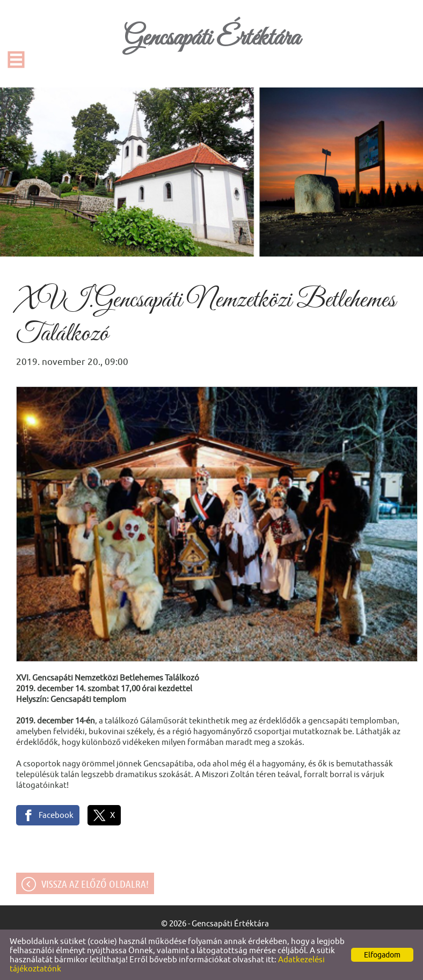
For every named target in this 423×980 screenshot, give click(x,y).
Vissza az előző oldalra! (95, 884)
